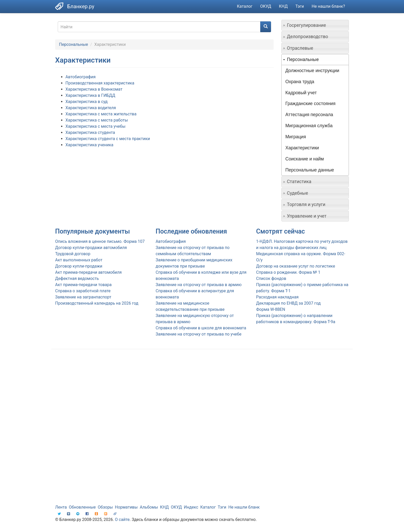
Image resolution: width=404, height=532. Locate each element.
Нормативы (126, 507)
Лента (61, 507)
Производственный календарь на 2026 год (97, 303)
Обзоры (106, 507)
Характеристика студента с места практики (108, 139)
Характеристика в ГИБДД (90, 95)
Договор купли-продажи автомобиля (91, 248)
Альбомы (149, 507)
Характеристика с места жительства (101, 114)
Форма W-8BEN (271, 309)
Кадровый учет (301, 93)
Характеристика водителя (91, 108)
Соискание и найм (305, 159)
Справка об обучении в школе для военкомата (201, 328)
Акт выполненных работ (79, 260)
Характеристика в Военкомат (94, 89)
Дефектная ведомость (77, 278)
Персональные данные (310, 170)
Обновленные (82, 507)
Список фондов (271, 278)
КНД (283, 6)
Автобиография (81, 77)
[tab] (315, 25)
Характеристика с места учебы (95, 126)
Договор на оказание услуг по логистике (296, 266)
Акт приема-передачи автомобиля (88, 272)
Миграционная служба (309, 126)
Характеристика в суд (87, 102)
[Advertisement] (202, 394)
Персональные (73, 44)
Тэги (300, 6)
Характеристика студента (90, 132)
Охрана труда (300, 82)
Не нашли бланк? (328, 6)
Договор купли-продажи (79, 266)
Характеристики (302, 148)
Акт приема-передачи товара (83, 285)
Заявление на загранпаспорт (83, 297)
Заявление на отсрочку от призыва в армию (199, 285)
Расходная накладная (277, 297)
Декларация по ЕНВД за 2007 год (288, 303)
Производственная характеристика (100, 83)
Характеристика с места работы (97, 120)
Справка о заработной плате (83, 291)
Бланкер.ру (81, 6)
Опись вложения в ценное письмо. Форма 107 (100, 241)
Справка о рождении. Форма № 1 (288, 272)
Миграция (296, 137)
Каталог (245, 6)
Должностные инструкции (312, 71)
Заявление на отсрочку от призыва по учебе (199, 334)
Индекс (191, 507)
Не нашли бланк (244, 507)
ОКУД (266, 6)
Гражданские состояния (310, 104)
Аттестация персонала (309, 115)
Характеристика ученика (89, 145)
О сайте (122, 520)
